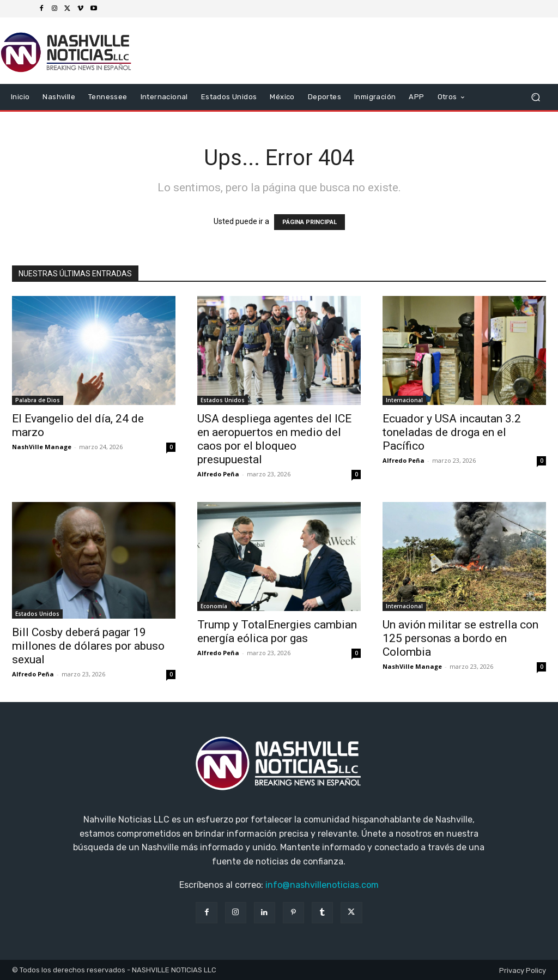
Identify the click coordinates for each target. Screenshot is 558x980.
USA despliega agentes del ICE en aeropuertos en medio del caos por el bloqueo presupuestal (274, 439)
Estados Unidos (223, 400)
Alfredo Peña (218, 474)
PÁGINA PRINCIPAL (310, 222)
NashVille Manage (42, 447)
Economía (214, 606)
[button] (535, 97)
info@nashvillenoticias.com (322, 885)
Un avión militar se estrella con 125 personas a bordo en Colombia (460, 638)
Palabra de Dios (38, 400)
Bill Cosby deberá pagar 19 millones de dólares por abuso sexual (88, 646)
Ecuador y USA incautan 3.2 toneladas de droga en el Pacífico (452, 432)
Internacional (404, 400)
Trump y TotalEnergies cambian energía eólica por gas (277, 631)
